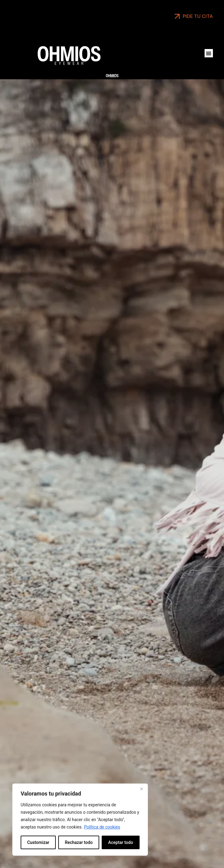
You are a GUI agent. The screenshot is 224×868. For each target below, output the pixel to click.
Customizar (38, 842)
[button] (209, 53)
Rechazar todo (79, 842)
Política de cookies (102, 827)
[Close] (141, 789)
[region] (80, 820)
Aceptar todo (121, 842)
